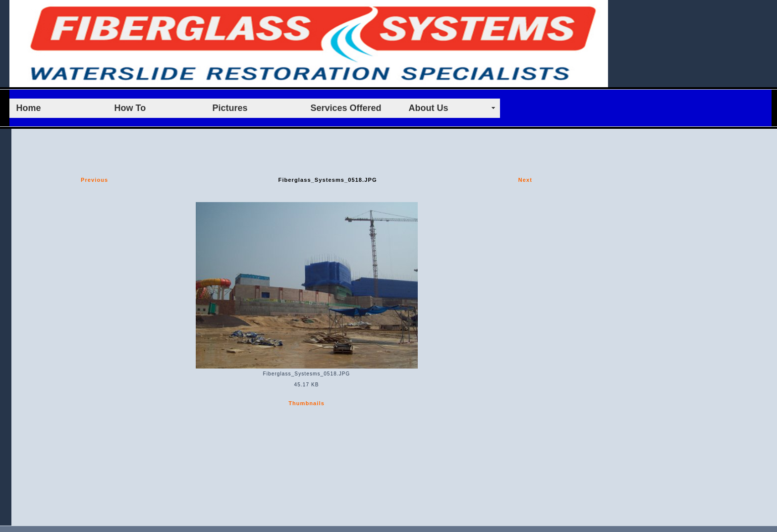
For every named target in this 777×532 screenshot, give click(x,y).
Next (525, 180)
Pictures (230, 108)
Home (29, 108)
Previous (94, 180)
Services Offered (346, 108)
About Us (429, 108)
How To (130, 108)
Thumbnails (306, 403)
